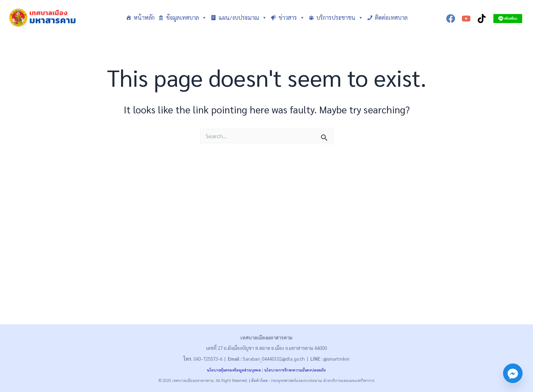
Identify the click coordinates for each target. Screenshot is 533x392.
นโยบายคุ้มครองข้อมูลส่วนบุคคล (234, 370)
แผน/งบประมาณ (243, 18)
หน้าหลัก (144, 17)
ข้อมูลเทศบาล (186, 18)
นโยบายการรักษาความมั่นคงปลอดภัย (295, 370)
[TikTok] (482, 19)
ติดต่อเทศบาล (391, 17)
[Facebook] (451, 19)
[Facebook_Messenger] (513, 373)
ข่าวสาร (292, 18)
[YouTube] (466, 19)
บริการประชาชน (340, 18)
